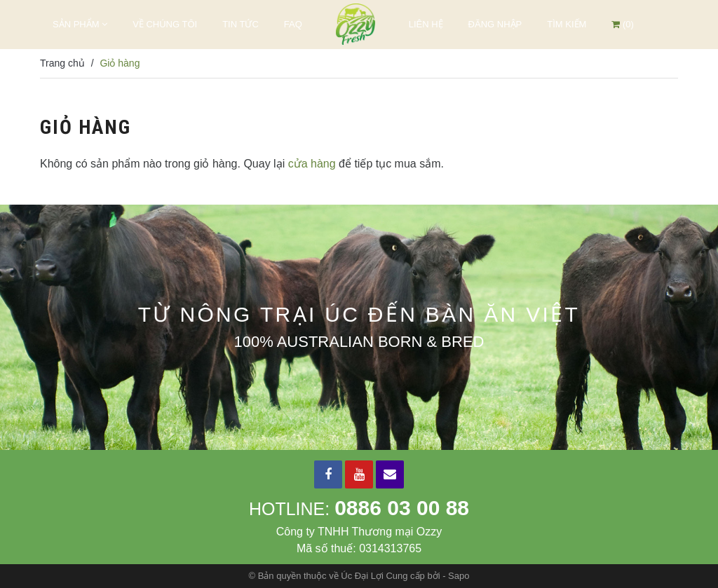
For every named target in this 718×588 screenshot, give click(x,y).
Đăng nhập (495, 24)
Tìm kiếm (567, 24)
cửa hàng (312, 164)
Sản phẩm (80, 24)
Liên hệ (426, 24)
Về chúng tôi (165, 24)
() (623, 24)
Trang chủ (62, 63)
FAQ (293, 24)
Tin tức (241, 24)
